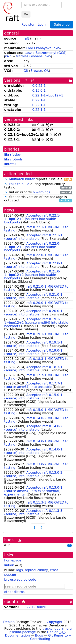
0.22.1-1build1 (35, 607)
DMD (57, 48)
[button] (6, 179)
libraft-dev (12, 154)
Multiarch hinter (22, 179)
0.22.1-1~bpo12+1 (48, 95)
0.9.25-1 (39, 86)
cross (54, 570)
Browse (36, 71)
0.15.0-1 (39, 91)
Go (26, 14)
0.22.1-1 (39, 100)
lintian (9, 565)
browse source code (20, 580)
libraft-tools (13, 159)
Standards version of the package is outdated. (38, 199)
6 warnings (42, 192)
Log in (43, 24)
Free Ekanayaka (39, 48)
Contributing (40, 639)
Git (26, 71)
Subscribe (62, 25)
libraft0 (10, 164)
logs (20, 570)
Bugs (39, 635)
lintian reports (38, 192)
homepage (13, 560)
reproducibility (36, 570)
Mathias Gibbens (29, 56)
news (9, 210)
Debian (9, 622)
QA (47, 71)
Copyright (55, 622)
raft (26, 38)
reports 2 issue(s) (38, 179)
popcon (10, 575)
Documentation (17, 635)
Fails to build (19, 184)
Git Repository (60, 635)
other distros (14, 592)
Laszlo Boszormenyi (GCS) (45, 53)
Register (28, 24)
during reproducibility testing (38, 186)
